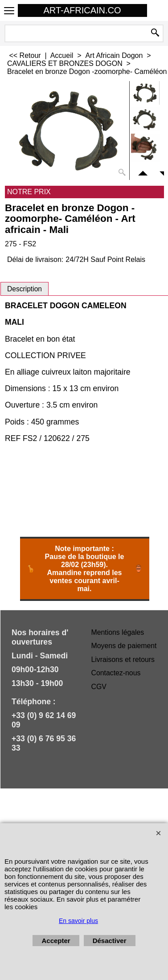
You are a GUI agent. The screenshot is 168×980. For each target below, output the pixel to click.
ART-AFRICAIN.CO (82, 10)
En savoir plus (78, 921)
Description (25, 289)
